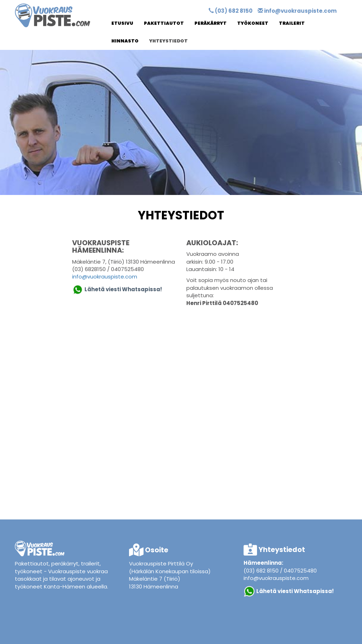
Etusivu (122, 23)
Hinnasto (125, 41)
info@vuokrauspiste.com (300, 11)
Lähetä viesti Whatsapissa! (296, 591)
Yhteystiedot (168, 41)
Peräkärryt (211, 23)
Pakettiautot (164, 23)
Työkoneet (253, 23)
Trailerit (292, 23)
